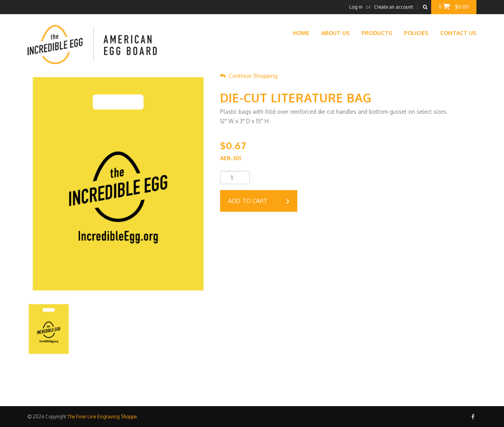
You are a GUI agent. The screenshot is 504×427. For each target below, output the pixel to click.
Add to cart (259, 201)
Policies (416, 33)
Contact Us (458, 33)
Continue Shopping (249, 76)
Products (377, 33)
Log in (356, 7)
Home (301, 33)
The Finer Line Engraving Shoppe (102, 417)
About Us (335, 33)
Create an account (394, 7)
